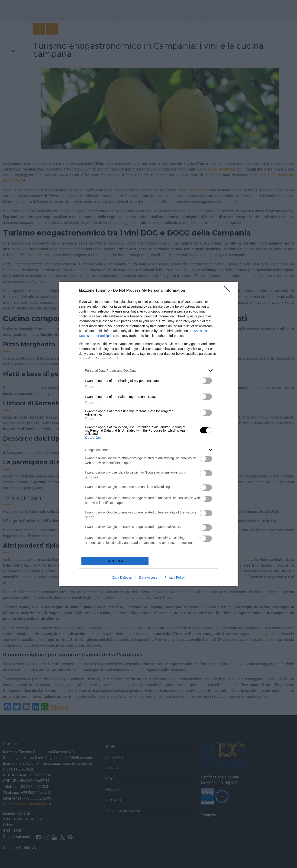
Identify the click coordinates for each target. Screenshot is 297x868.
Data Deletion (122, 578)
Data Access (148, 578)
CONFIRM (115, 561)
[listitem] (148, 370)
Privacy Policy (175, 578)
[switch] (206, 381)
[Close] (229, 291)
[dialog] (148, 434)
